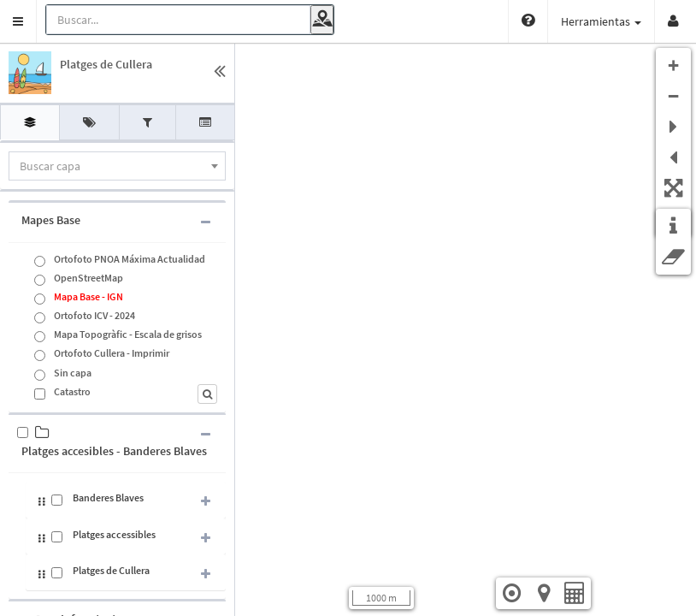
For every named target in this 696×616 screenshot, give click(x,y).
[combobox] (117, 166)
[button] (18, 21)
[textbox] (117, 166)
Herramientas (601, 21)
